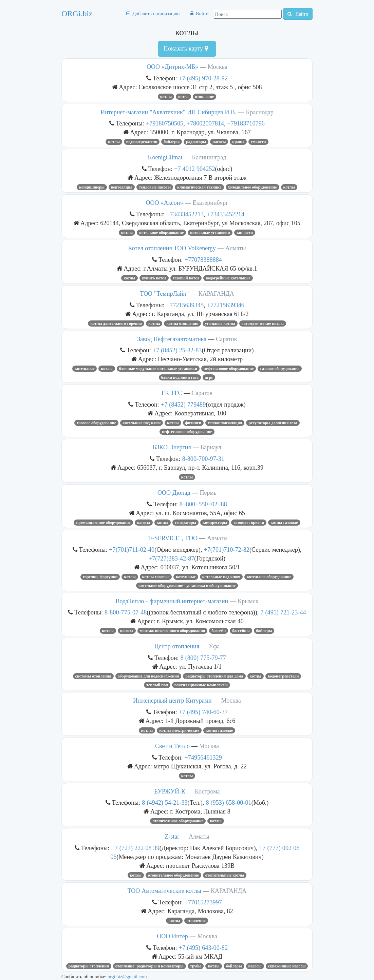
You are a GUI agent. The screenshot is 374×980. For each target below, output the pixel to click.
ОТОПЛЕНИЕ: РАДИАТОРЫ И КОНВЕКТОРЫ (149, 966)
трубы (196, 966)
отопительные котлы (225, 875)
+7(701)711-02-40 (132, 550)
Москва (218, 67)
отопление (205, 97)
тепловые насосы (155, 187)
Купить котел (154, 278)
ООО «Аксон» (165, 203)
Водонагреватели (142, 142)
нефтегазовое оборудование (229, 369)
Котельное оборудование (161, 233)
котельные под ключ (142, 423)
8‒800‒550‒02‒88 (203, 504)
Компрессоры (215, 523)
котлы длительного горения (116, 324)
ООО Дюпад (174, 493)
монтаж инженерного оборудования (173, 631)
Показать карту (186, 48)
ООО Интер (172, 936)
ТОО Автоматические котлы (164, 891)
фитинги (193, 423)
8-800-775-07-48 (126, 612)
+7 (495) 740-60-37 (203, 712)
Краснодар (260, 112)
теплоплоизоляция (225, 423)
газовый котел (186, 278)
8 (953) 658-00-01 (228, 802)
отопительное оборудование (178, 821)
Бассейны (241, 631)
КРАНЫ (238, 142)
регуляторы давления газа (273, 423)
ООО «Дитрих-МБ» (172, 67)
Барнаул (211, 447)
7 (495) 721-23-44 (283, 612)
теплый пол (157, 685)
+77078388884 (203, 260)
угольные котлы (220, 324)
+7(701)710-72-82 (227, 550)
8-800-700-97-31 (203, 459)
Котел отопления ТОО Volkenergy (172, 248)
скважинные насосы (287, 966)
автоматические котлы (263, 324)
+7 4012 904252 (194, 169)
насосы (219, 142)
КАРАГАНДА (216, 294)
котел (183, 97)
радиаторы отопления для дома (214, 676)
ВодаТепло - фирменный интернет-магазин (172, 601)
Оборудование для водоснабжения (148, 676)
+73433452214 (226, 214)
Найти (298, 14)
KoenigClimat (165, 157)
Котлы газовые (284, 523)
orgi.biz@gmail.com (127, 977)
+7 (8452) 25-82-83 (177, 350)
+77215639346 (226, 305)
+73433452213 (185, 214)
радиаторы (196, 142)
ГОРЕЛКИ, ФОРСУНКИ (100, 577)
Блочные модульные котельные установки (158, 369)
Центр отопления (177, 646)
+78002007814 (205, 123)
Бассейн (219, 631)
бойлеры (172, 142)
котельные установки (210, 233)
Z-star (172, 837)
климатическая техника (199, 187)
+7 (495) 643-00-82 (203, 948)
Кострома (207, 791)
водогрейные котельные (228, 278)
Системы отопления (93, 676)
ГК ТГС (172, 393)
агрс (209, 377)
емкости (258, 142)
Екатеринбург (210, 203)
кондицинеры (92, 187)
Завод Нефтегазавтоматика (172, 339)
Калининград (209, 157)
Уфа (214, 646)
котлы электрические (179, 730)
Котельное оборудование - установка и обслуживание (187, 586)
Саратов (226, 339)
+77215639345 (185, 305)
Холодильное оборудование (253, 187)
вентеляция (122, 187)
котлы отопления (182, 324)
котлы (166, 97)
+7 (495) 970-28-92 (203, 78)
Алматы (236, 248)
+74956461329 (203, 757)
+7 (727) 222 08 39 (135, 848)
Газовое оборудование (280, 369)
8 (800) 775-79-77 (203, 658)
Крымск (248, 601)
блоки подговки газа (180, 377)
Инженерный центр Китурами (172, 701)
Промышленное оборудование (103, 523)
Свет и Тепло (172, 746)
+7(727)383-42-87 (172, 558)
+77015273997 (203, 902)
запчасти (245, 233)
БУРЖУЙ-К (170, 791)
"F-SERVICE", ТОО (172, 538)
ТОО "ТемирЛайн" (164, 294)
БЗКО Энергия (172, 447)
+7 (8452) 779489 (183, 404)
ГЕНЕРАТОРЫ (185, 523)
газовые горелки (249, 523)
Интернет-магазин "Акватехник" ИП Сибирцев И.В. (168, 112)
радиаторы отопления (89, 966)
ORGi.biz (77, 14)
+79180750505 (165, 123)
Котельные (85, 369)
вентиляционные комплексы (201, 685)
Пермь (208, 493)
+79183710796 (246, 123)
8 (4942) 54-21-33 (165, 802)
